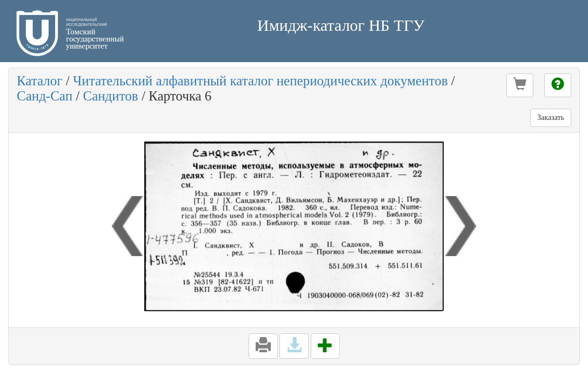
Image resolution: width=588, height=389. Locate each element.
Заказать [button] (551, 118)
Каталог (40, 81)
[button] (520, 85)
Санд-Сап (45, 96)
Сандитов (110, 96)
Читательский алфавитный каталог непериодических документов (260, 81)
